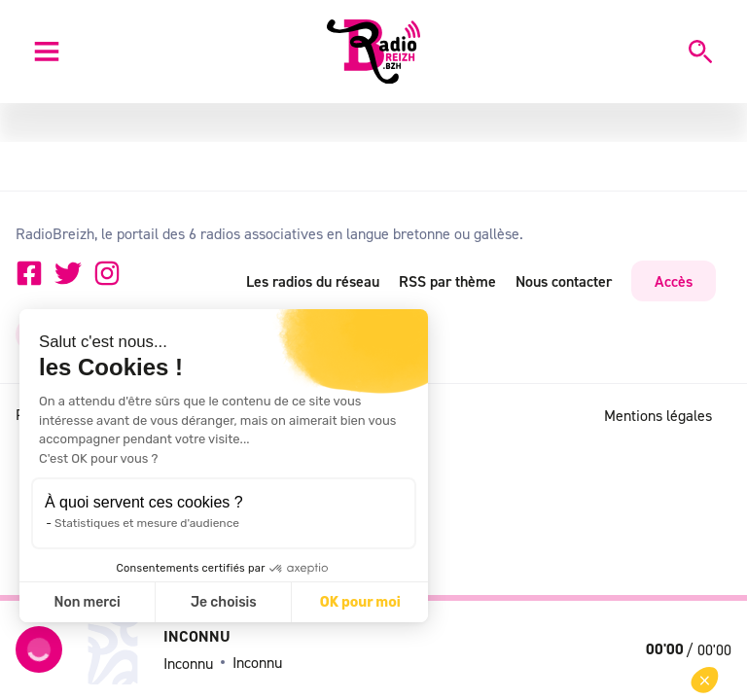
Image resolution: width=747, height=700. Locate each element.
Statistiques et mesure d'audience (147, 523)
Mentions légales (658, 415)
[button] (705, 680)
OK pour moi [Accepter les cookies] (360, 602)
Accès (674, 281)
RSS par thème (447, 281)
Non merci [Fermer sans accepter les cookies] (87, 602)
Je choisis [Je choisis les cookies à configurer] (224, 602)
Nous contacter (564, 281)
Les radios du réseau (313, 281)
